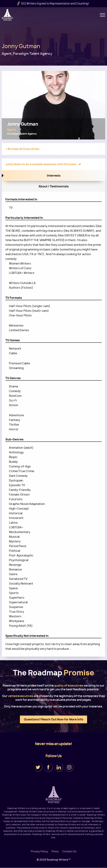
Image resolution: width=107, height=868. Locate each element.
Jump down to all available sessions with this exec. (41, 164)
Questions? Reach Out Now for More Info (53, 719)
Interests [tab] (54, 176)
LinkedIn (59, 767)
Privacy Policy (39, 851)
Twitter (38, 767)
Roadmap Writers (8, 15)
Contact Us (69, 851)
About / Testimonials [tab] (54, 186)
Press (55, 851)
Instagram (69, 767)
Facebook (48, 767)
